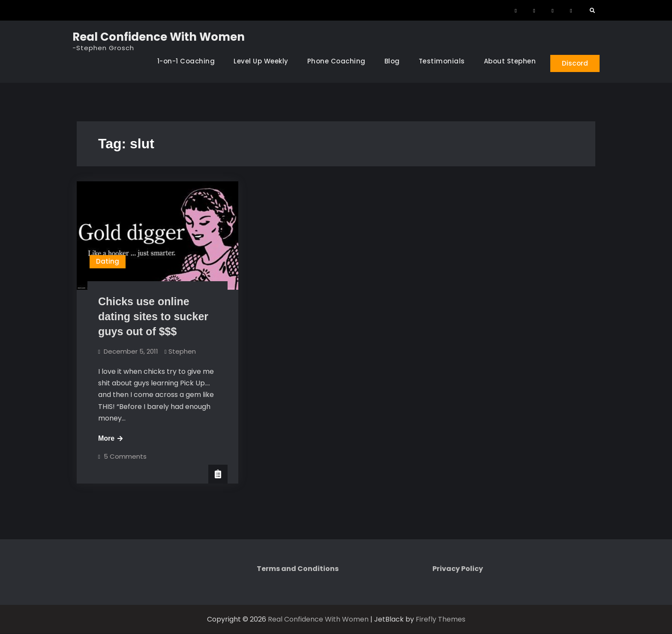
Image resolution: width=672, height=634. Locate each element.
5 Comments (125, 457)
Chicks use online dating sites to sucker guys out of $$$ (153, 317)
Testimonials (438, 61)
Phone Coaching (333, 61)
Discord (573, 63)
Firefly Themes (441, 620)
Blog (389, 61)
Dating (108, 262)
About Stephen (507, 61)
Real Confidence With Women (159, 37)
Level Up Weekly (258, 61)
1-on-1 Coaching (183, 61)
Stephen (182, 352)
